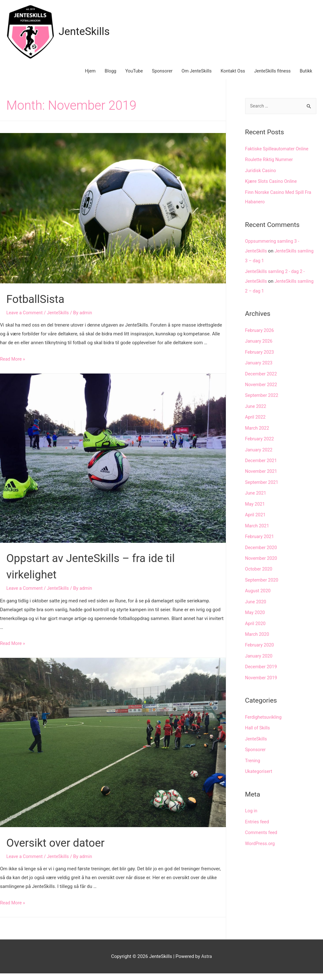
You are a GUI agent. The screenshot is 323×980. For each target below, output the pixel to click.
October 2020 (259, 569)
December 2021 (262, 462)
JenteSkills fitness (270, 76)
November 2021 (262, 473)
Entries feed (258, 817)
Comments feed (262, 828)
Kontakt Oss (229, 76)
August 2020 (258, 590)
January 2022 (259, 451)
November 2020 (262, 558)
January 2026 (259, 345)
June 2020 (256, 600)
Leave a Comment (25, 319)
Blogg (101, 76)
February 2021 (260, 536)
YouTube (126, 76)
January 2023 (259, 366)
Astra (206, 963)
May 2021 (255, 505)
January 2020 (259, 654)
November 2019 (262, 675)
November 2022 (262, 388)
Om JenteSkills (191, 76)
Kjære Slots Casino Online (272, 188)
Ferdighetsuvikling (264, 714)
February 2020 (260, 643)
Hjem (80, 76)
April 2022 (256, 420)
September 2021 (262, 484)
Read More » (13, 366)
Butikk (305, 76)
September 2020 (262, 579)
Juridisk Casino (261, 177)
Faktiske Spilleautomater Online (278, 155)
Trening (253, 757)
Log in (252, 807)
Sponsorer (155, 76)
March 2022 (258, 430)
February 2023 (260, 356)
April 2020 (256, 622)
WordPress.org (261, 838)
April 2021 (256, 515)
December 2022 (262, 377)
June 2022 (256, 409)
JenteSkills (88, 33)
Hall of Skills (258, 725)
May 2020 (255, 611)
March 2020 (258, 632)
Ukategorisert (259, 767)
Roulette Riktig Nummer (270, 166)
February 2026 (260, 334)
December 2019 (262, 664)
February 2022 (260, 441)
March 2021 (258, 526)
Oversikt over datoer (62, 849)
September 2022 (262, 398)
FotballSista (39, 305)
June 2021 (256, 494)
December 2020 (262, 547)
